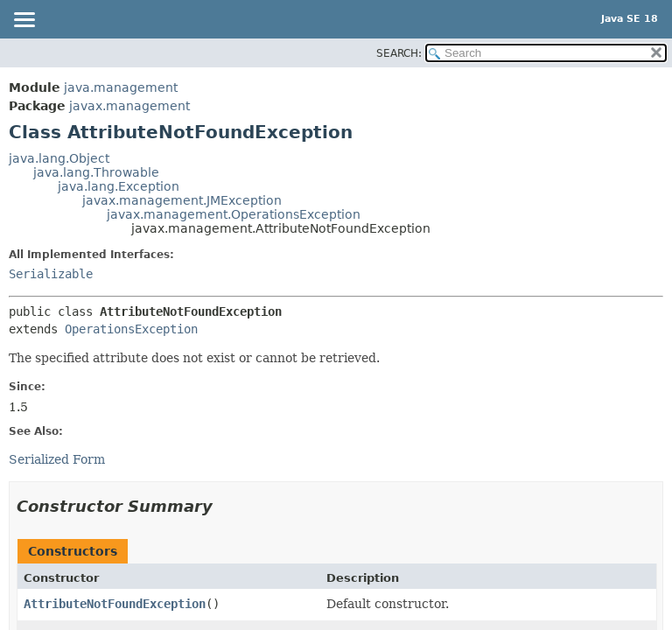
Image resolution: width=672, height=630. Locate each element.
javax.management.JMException (182, 200)
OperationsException (131, 329)
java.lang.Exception (119, 186)
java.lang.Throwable (96, 172)
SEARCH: (399, 53)
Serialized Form (57, 459)
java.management (121, 87)
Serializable (51, 274)
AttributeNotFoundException (115, 604)
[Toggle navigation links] (24, 21)
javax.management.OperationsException (234, 214)
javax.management (129, 106)
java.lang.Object (59, 158)
